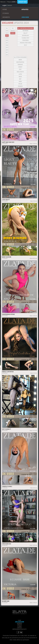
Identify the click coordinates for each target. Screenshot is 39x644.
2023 (7, 38)
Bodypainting (20, 62)
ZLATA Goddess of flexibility (20, 612)
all (7, 28)
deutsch (10, 5)
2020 (7, 45)
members (6, 17)
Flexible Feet (25, 38)
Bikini (20, 60)
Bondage (20, 65)
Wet (20, 79)
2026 (7, 31)
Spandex (20, 86)
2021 (7, 43)
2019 (7, 48)
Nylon (20, 84)
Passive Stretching (25, 43)
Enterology (26, 36)
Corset (20, 67)
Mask (20, 77)
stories (6, 13)
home (5, 9)
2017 (7, 52)
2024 (7, 36)
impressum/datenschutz (19, 629)
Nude (20, 81)
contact (19, 628)
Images (13, 31)
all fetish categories (20, 57)
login (13, 2)
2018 (7, 50)
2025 (7, 33)
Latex (20, 74)
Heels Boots (20, 72)
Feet (20, 69)
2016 (7, 55)
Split (25, 45)
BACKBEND (25, 31)
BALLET (26, 33)
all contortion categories (26, 28)
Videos (13, 33)
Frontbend (25, 40)
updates (25, 9)
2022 (7, 40)
